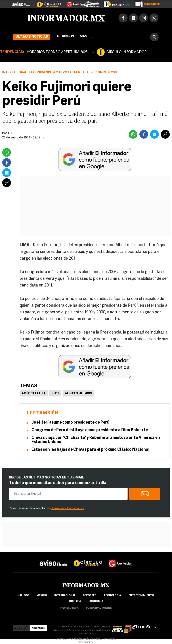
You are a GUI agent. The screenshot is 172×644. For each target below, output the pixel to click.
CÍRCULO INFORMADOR (126, 52)
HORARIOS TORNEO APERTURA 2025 (57, 52)
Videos (65, 36)
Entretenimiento (141, 596)
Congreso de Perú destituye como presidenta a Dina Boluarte (90, 430)
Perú (55, 394)
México (42, 596)
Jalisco (24, 596)
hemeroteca (69, 608)
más (87, 37)
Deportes (90, 596)
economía (96, 601)
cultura (75, 601)
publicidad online (99, 608)
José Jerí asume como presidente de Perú (70, 423)
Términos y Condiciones (68, 508)
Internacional (15, 72)
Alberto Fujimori (78, 394)
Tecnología (112, 596)
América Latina (34, 394)
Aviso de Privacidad (67, 639)
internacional (65, 596)
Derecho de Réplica (91, 639)
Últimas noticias (32, 37)
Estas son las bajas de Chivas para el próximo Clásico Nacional (90, 450)
